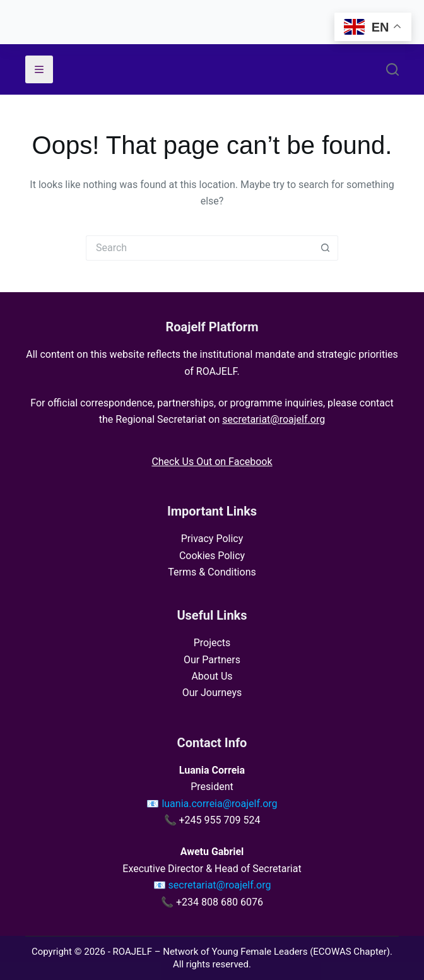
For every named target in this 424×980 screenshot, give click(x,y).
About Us (212, 676)
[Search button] (326, 248)
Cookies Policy (212, 556)
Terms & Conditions (212, 572)
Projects (212, 643)
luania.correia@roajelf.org (219, 804)
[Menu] (39, 69)
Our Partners (212, 660)
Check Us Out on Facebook (212, 462)
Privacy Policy (212, 539)
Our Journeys (212, 693)
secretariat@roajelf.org (274, 419)
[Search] (392, 69)
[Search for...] (199, 248)
